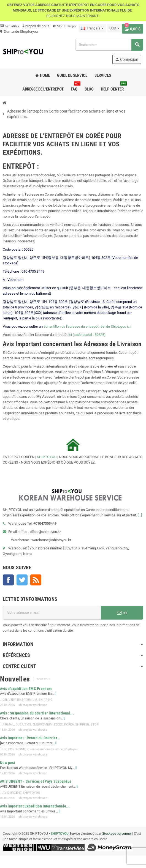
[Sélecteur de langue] (92, 28)
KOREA (69, 725)
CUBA (20, 725)
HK (5, 749)
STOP (95, 725)
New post (7, 763)
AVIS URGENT (12, 793)
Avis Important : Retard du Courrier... (30, 738)
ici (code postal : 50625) (87, 335)
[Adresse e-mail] (52, 613)
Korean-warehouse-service (45, 749)
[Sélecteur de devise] (114, 28)
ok (122, 613)
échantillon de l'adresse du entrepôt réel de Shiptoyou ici (87, 326)
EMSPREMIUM (27, 700)
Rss (36, 580)
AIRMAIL (8, 725)
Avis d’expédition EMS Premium (26, 689)
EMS (28, 725)
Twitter (22, 580)
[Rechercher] (109, 45)
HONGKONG (17, 749)
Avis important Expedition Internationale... (35, 806)
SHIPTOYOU (47, 457)
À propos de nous (36, 26)
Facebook (8, 580)
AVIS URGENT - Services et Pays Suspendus (36, 781)
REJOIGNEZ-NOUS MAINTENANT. (73, 16)
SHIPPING (46, 700)
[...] (140, 515)
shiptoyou (71, 749)
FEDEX (58, 725)
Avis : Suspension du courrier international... (37, 713)
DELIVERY (9, 700)
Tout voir (43, 679)
